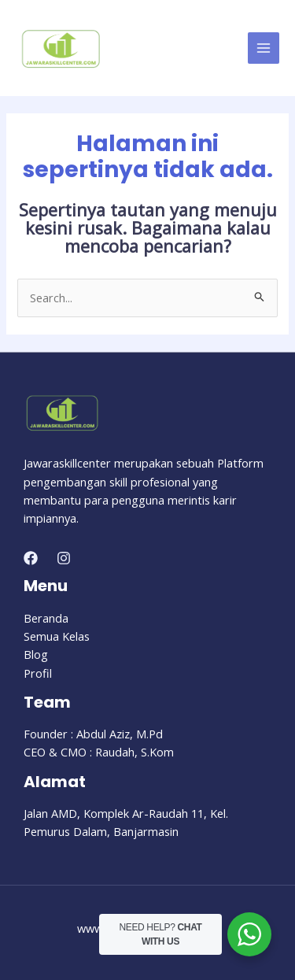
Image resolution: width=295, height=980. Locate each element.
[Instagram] (64, 558)
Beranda (46, 618)
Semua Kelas (57, 636)
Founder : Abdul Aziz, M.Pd (93, 734)
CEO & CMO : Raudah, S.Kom (99, 752)
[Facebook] (31, 558)
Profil (38, 673)
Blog (36, 654)
